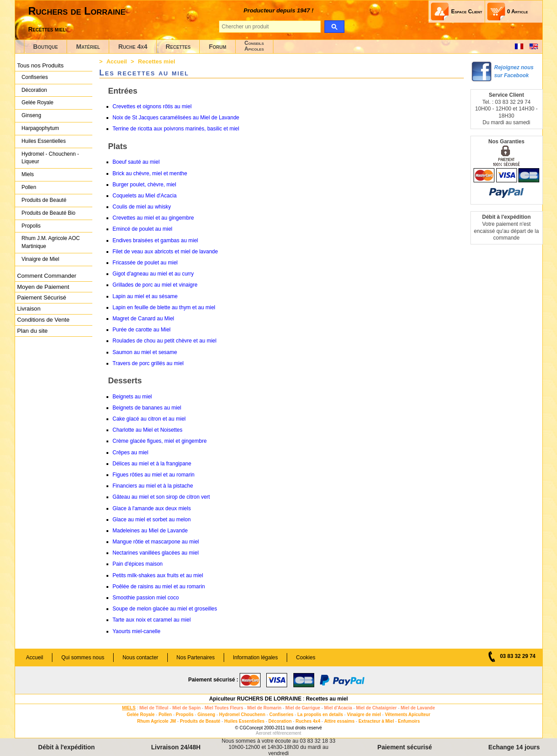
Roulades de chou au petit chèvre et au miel (165, 341)
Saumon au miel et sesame (145, 352)
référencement (287, 733)
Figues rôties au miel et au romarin (154, 475)
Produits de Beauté (44, 200)
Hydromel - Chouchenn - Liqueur (50, 158)
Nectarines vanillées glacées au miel (156, 553)
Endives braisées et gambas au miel (156, 240)
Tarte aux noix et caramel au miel (152, 620)
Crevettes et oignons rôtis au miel (152, 106)
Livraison (29, 309)
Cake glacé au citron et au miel (149, 419)
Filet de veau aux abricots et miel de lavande (165, 252)
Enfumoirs (409, 721)
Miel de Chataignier (376, 708)
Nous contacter (140, 658)
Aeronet (263, 733)
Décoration (34, 90)
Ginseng (32, 115)
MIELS (129, 708)
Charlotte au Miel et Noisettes (148, 430)
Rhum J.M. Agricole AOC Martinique (51, 242)
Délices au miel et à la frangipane (152, 464)
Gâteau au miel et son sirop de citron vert (161, 497)
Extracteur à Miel (376, 721)
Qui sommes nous (83, 658)
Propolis (31, 226)
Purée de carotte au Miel (142, 330)
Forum (217, 47)
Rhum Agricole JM (156, 721)
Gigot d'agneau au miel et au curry (153, 274)
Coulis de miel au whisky (142, 207)
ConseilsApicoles (254, 46)
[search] (334, 27)
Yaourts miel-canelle (137, 631)
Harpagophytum (41, 128)
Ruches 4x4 (308, 721)
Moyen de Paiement (43, 287)
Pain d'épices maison (138, 564)
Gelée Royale (38, 102)
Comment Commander (47, 276)
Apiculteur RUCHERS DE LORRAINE (255, 699)
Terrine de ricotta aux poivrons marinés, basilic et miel (176, 129)
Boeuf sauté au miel (136, 162)
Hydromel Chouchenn (242, 715)
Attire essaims (339, 721)
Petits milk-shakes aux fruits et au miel (158, 575)
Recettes (178, 47)
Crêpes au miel (131, 453)
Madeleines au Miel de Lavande (150, 531)
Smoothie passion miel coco (146, 598)
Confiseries (35, 77)
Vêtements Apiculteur (407, 715)
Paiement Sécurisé (42, 297)
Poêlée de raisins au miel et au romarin (159, 587)
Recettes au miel (327, 699)
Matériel (88, 47)
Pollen (29, 187)
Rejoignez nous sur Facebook (514, 71)
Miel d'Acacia (338, 708)
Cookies (306, 658)
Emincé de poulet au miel (143, 229)
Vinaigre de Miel (41, 259)
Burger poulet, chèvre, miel (144, 185)
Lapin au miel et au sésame (145, 296)
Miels (28, 174)
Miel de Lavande (418, 708)
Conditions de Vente (43, 320)
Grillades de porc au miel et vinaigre (155, 285)
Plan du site (33, 331)
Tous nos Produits (41, 65)
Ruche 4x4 (132, 47)
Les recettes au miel (144, 73)
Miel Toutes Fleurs (224, 708)
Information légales (255, 658)
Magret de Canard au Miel (144, 319)
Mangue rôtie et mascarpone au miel (156, 542)
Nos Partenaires (196, 658)
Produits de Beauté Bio (49, 213)
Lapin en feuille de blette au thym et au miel (164, 307)
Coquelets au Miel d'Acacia (145, 196)
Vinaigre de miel (364, 715)
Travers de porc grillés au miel (148, 363)
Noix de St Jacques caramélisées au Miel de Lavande (176, 118)
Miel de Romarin (264, 708)
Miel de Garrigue (303, 708)
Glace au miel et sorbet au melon (152, 520)
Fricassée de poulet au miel (145, 263)
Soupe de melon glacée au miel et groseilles (165, 609)
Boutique (46, 47)
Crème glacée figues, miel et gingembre (160, 441)
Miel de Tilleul (154, 708)
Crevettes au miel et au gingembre (153, 218)
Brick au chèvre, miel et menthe (150, 173)
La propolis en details (320, 715)
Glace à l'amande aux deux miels (152, 508)
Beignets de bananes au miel (147, 408)
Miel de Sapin (186, 708)
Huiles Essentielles (44, 141)
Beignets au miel (132, 397)
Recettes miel (47, 29)
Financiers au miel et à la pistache (153, 486)
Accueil (117, 61)
